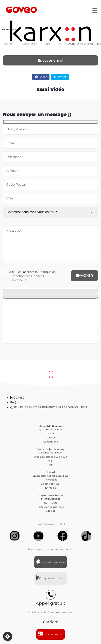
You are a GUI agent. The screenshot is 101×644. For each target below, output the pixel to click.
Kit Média (50, 488)
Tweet (60, 77)
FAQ (13, 402)
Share (41, 77)
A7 (59, 44)
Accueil (8, 44)
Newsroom (51, 480)
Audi (47, 44)
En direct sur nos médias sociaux (51, 476)
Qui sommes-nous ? (50, 429)
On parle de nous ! (50, 484)
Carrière (51, 622)
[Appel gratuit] (51, 595)
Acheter (51, 438)
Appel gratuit (50, 603)
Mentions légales (51, 499)
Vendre (51, 434)
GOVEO (17, 398)
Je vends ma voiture (50, 453)
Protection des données (51, 507)
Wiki (51, 461)
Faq (51, 465)
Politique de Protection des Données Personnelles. (32, 276)
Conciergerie (51, 442)
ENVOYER (84, 276)
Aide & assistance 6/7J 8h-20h (51, 457)
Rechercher (29, 44)
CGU (54, 503)
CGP (47, 503)
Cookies (50, 511)
